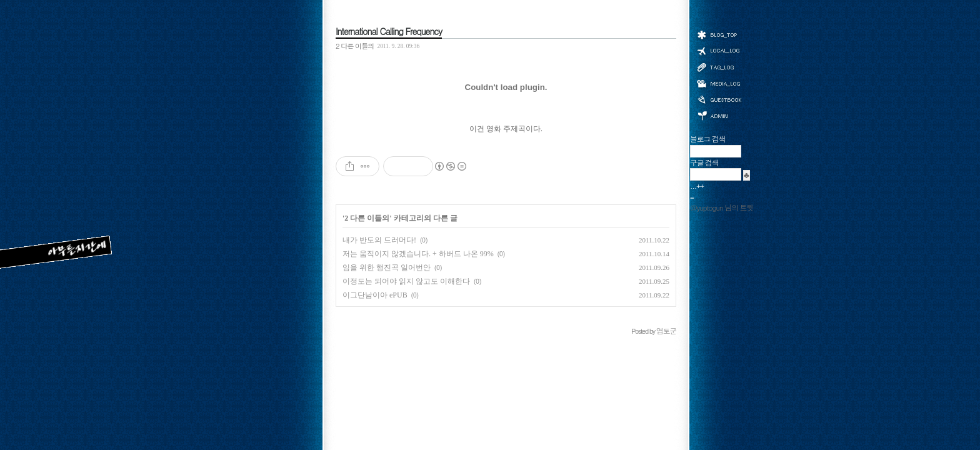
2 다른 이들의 (355, 46)
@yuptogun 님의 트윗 (722, 207)
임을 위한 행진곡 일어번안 (387, 267)
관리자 (719, 115)
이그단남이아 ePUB (375, 295)
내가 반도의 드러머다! (379, 240)
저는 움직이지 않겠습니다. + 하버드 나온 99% (418, 254)
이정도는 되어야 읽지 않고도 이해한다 (406, 281)
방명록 (719, 99)
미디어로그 (719, 83)
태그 (719, 67)
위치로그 (719, 50)
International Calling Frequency (389, 31)
